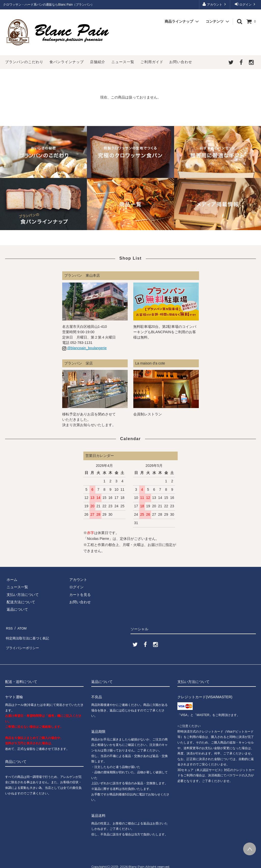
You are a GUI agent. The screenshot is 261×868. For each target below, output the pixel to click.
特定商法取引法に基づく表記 (28, 635)
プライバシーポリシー (23, 642)
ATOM (20, 627)
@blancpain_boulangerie (87, 348)
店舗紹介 (98, 62)
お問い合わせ (181, 62)
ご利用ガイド (152, 62)
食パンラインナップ (67, 62)
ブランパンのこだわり (24, 62)
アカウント (215, 4)
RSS (9, 627)
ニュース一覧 (123, 62)
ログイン (246, 4)
